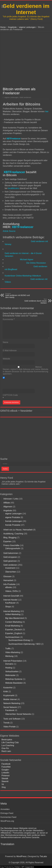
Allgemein (8, 507)
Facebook (10, 710)
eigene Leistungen (27, 27)
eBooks (9, 587)
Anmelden (5, 809)
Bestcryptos (7, 740)
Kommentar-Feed (8, 817)
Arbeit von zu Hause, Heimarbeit (18, 530)
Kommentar (9, 319)
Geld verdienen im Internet (26, 9)
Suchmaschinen (12, 637)
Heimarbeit (8, 580)
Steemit (5, 781)
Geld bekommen (11, 553)
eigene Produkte (13, 517)
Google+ (5, 770)
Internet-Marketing (12, 611)
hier (47, 111)
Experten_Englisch (14, 633)
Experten (7, 541)
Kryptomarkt (9, 695)
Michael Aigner (27, 259)
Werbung (9, 656)
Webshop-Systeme (14, 679)
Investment (10, 568)
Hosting (9, 668)
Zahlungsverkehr (13, 548)
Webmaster (10, 675)
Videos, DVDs (11, 591)
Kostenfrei (8, 688)
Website (6, 359)
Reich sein (6, 751)
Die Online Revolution (36, 263)
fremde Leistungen (14, 521)
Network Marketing (12, 703)
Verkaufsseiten (12, 671)
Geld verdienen (25, 97)
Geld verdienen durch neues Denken (34, 301)
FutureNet (6, 767)
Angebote (12, 27)
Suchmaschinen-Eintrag (19, 640)
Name (6, 342)
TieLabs (43, 856)
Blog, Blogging (10, 538)
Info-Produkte (9, 584)
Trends (6, 723)
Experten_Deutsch (14, 630)
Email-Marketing (13, 626)
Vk (3, 784)
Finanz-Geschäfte (11, 545)
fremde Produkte (13, 525)
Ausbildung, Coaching (13, 534)
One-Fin (5, 748)
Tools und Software (12, 719)
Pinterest (6, 776)
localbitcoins (14, 188)
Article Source (9, 231)
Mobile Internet (10, 699)
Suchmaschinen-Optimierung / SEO (24, 644)
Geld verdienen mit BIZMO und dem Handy (18, 296)
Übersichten (11, 572)
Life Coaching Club (10, 742)
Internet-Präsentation (13, 661)
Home (3, 27)
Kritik (6, 692)
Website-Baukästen (14, 683)
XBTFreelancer (14, 172)
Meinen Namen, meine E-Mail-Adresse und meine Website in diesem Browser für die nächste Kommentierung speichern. (25, 370)
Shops (8, 607)
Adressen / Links (11, 499)
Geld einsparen (10, 557)
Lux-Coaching (8, 745)
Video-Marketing (13, 652)
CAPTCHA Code (10, 395)
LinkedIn (5, 773)
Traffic (8, 649)
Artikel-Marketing (13, 614)
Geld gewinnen (10, 561)
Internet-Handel (10, 600)
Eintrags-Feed (7, 813)
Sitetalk (5, 778)
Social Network (10, 707)
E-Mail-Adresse (10, 350)
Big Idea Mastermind (14, 618)
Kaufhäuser (10, 603)
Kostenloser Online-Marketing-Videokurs (23, 276)
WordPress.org (7, 821)
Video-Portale (9, 727)
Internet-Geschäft (11, 596)
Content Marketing (13, 622)
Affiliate (7, 503)
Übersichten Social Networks (18, 714)
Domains (9, 664)
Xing (4, 787)
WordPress (21, 856)
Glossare (7, 576)
